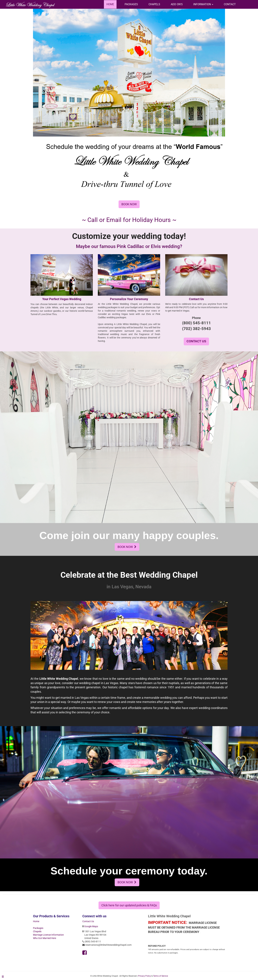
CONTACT (230, 4)
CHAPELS (154, 4)
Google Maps (91, 926)
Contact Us (88, 921)
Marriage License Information (48, 935)
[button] (203, 4)
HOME (110, 4)
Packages (38, 928)
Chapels (37, 931)
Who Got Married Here (45, 938)
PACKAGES (131, 4)
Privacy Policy (144, 976)
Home (36, 921)
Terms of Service (160, 976)
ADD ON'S (177, 4)
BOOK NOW (129, 204)
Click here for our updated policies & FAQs (129, 905)
